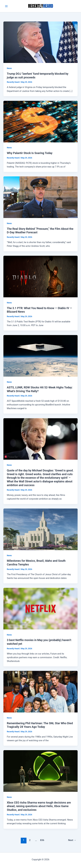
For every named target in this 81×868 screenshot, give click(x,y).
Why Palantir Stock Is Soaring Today (30, 153)
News (9, 68)
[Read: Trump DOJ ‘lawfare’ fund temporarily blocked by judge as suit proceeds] (40, 42)
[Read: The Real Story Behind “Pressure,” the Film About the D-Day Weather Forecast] (40, 197)
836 (42, 840)
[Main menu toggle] (6, 6)
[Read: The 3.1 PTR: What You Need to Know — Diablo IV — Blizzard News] (40, 276)
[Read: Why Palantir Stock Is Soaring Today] (40, 121)
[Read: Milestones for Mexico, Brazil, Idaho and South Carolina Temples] (40, 529)
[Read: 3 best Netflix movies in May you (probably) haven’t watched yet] (40, 608)
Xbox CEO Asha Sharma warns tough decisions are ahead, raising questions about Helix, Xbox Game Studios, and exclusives (39, 806)
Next (72, 840)
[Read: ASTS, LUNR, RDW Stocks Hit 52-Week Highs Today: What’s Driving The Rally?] (40, 356)
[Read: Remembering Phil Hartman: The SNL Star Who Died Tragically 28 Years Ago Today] (40, 691)
